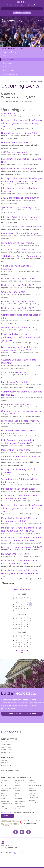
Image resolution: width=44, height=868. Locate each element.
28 (27, 609)
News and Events (9, 52)
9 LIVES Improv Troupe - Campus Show (21, 256)
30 (13, 611)
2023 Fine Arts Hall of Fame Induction (20, 217)
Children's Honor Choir (13, 292)
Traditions (32, 788)
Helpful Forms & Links (22, 783)
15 (30, 604)
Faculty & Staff (6, 747)
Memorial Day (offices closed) (16, 450)
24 (16, 609)
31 (22, 629)
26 (22, 609)
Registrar (18, 804)
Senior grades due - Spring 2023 (18, 328)
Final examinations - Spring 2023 (18, 279)
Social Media (8, 63)
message (15, 853)
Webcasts (7, 67)
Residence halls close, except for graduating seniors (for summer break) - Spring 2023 (21, 337)
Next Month (22, 650)
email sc (7, 816)
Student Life (33, 780)
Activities (4, 785)
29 (30, 609)
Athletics (4, 798)
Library (17, 788)
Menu (40, 21)
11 (19, 604)
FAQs (3, 806)
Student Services (34, 783)
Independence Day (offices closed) (19, 489)
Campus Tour (5, 801)
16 (13, 607)
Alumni (3, 793)
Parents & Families (8, 752)
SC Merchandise (20, 806)
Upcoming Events (10, 59)
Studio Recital (8, 114)
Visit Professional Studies (10, 771)
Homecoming (19, 780)
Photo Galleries (9, 71)
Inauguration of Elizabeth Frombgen (19, 233)
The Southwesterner (11, 74)
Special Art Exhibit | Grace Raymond (19, 169)
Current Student (7, 745)
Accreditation (6, 763)
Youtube (22, 832)
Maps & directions (23, 853)
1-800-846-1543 (22, 2)
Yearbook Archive (34, 803)
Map (8, 5)
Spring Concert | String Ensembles (18, 243)
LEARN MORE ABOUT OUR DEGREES (22, 713)
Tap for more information (12, 48)
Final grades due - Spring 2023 (17, 404)
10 (16, 604)
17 (16, 607)
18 (19, 607)
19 (22, 607)
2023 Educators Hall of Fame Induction (21, 227)
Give (27, 13)
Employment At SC (7, 804)
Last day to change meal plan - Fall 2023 (22, 547)
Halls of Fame (5, 809)
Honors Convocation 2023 (15, 143)
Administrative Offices (8, 788)
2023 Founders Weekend (14, 152)
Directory (18, 5)
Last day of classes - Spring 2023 (18, 250)
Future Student (6, 742)
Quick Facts (19, 798)
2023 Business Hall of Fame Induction (20, 198)
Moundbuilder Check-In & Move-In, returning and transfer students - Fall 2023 (20, 573)
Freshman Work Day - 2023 (15, 554)
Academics (4, 783)
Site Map (4, 760)
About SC (4, 780)
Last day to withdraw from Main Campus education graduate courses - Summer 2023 (21, 508)
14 (27, 604)
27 (25, 609)
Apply (17, 13)
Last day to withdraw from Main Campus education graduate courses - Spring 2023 (21, 123)
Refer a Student (20, 801)
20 (25, 607)
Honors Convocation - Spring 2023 (19, 133)
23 (13, 609)
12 (22, 604)
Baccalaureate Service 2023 (15, 382)
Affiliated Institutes (7, 796)
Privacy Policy (6, 765)
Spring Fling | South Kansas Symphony (20, 421)
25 (19, 609)
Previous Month (22, 590)
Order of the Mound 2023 (14, 372)
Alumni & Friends (7, 750)
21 (27, 607)
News (5, 56)
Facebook (16, 832)
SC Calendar (30, 5)
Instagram (29, 832)
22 (30, 607)
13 (25, 604)
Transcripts (32, 791)
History (17, 785)
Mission (18, 791)
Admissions (5, 791)
